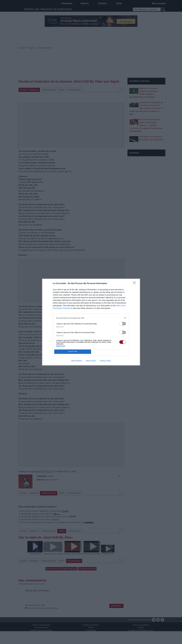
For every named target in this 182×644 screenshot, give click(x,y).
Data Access (91, 361)
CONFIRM (73, 352)
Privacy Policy (105, 361)
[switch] (123, 324)
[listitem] (91, 318)
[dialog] (91, 322)
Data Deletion (77, 361)
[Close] (135, 284)
